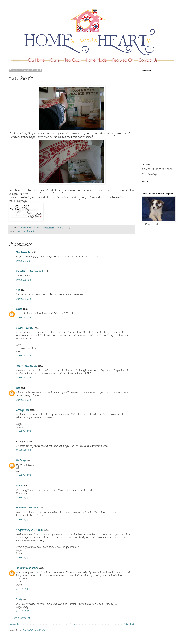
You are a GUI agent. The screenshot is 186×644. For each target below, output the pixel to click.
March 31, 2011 (23, 498)
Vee (18, 290)
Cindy (19, 600)
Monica (20, 486)
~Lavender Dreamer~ (27, 508)
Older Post (129, 625)
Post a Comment (21, 618)
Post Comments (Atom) (34, 630)
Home (72, 625)
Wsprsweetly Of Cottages (29, 530)
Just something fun (26, 231)
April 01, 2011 (22, 590)
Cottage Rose (23, 410)
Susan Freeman (24, 328)
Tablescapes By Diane (27, 568)
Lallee (19, 309)
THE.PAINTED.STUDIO (27, 366)
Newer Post (15, 625)
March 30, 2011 (23, 280)
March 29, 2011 (24, 261)
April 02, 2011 (23, 611)
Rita (18, 388)
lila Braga (21, 461)
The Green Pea (24, 253)
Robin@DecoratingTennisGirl (30, 271)
